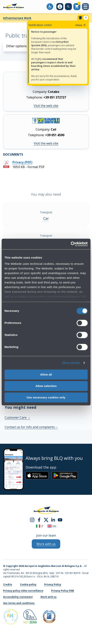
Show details (71, 363)
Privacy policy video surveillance (23, 591)
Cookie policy (28, 584)
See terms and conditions (19, 603)
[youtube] (60, 519)
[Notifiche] (83, 18)
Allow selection (46, 386)
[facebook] (39, 519)
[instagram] (32, 519)
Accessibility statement (18, 597)
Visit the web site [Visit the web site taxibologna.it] (46, 143)
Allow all (46, 374)
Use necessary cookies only (46, 397)
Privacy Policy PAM (63, 591)
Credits (8, 584)
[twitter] (46, 519)
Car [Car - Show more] (46, 218)
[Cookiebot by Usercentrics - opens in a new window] (71, 244)
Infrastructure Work (17, 18)
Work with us (49, 597)
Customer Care (18, 417)
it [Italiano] (40, 526)
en (52, 526)
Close (81, 25)
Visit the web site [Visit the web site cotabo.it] (46, 106)
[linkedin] (53, 519)
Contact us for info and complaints (31, 427)
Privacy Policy (53, 584)
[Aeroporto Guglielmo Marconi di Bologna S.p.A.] (13, 7)
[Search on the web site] (68, 7)
